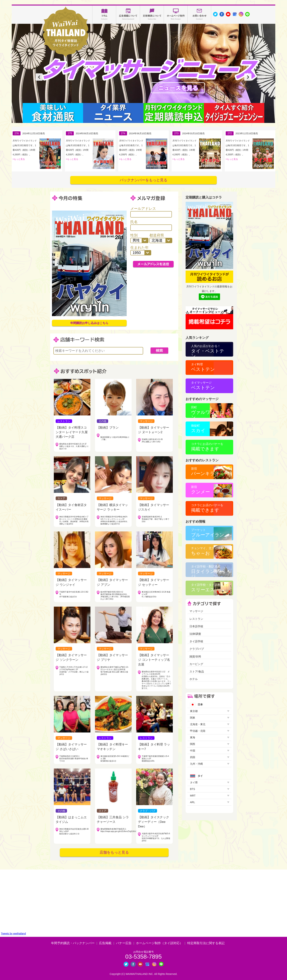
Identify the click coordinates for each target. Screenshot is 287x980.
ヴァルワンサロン (208, 412)
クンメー (201, 490)
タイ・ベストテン (208, 351)
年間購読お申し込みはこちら (89, 323)
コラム (104, 15)
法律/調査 (195, 634)
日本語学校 (196, 626)
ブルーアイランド (208, 534)
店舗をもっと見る (114, 852)
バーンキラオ (205, 472)
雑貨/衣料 (195, 656)
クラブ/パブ (197, 649)
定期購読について (152, 15)
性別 (139, 238)
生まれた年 (141, 250)
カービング (196, 664)
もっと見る (19, 159)
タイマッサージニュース (178, 88)
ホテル (194, 679)
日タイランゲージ (208, 571)
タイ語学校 (196, 641)
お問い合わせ (200, 15)
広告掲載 (105, 943)
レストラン (196, 619)
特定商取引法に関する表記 (206, 943)
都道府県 (161, 238)
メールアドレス (151, 212)
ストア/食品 (197, 671)
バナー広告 (124, 943)
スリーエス (207, 588)
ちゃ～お (207, 551)
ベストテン (203, 367)
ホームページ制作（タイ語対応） (159, 943)
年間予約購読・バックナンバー (73, 943)
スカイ (198, 429)
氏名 (151, 225)
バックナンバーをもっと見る (143, 180)
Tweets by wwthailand (13, 934)
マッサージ (196, 611)
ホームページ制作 (176, 15)
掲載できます (207, 447)
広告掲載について (128, 15)
